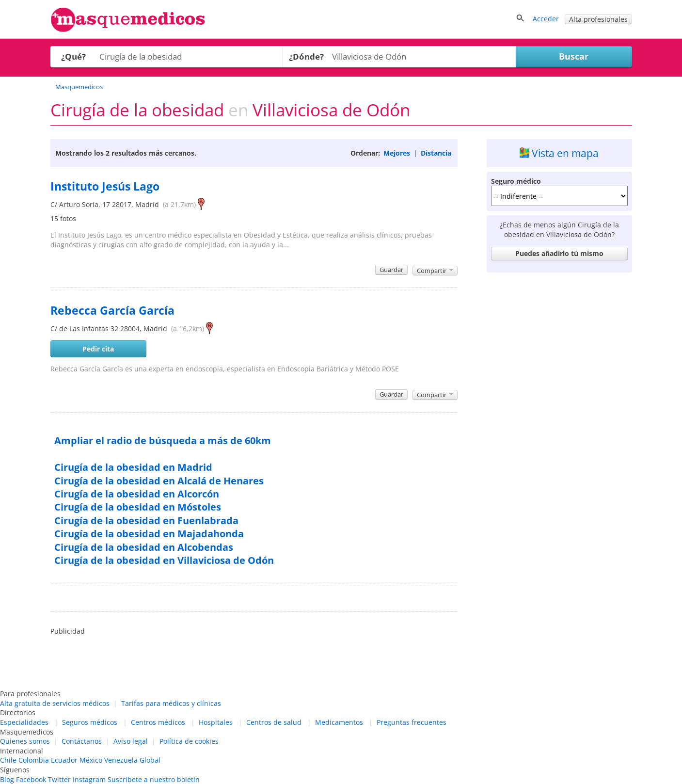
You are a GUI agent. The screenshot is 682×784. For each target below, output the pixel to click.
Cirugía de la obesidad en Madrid (133, 467)
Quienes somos (25, 741)
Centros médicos (158, 722)
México (91, 760)
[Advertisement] (559, 422)
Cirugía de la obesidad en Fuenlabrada (146, 520)
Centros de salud (274, 722)
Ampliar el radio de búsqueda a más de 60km (163, 440)
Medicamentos (339, 722)
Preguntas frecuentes (412, 722)
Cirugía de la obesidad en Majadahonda (149, 534)
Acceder (546, 19)
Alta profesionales (598, 19)
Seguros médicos (90, 722)
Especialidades (24, 722)
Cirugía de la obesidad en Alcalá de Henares (159, 481)
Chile (8, 760)
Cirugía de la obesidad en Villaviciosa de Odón (164, 560)
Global (150, 760)
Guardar (391, 270)
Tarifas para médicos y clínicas (171, 703)
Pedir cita (98, 349)
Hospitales (216, 722)
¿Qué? (73, 56)
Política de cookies (189, 741)
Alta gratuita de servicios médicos (55, 703)
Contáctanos (82, 741)
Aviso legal (131, 741)
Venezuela (121, 760)
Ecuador (64, 760)
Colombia (34, 760)
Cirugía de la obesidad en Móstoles (138, 507)
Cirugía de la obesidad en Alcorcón (137, 494)
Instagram (89, 779)
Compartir (435, 271)
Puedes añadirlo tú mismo (559, 253)
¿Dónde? (306, 56)
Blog (7, 779)
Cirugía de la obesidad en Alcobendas (144, 547)
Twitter (59, 779)
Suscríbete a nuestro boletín (154, 779)
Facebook (31, 779)
